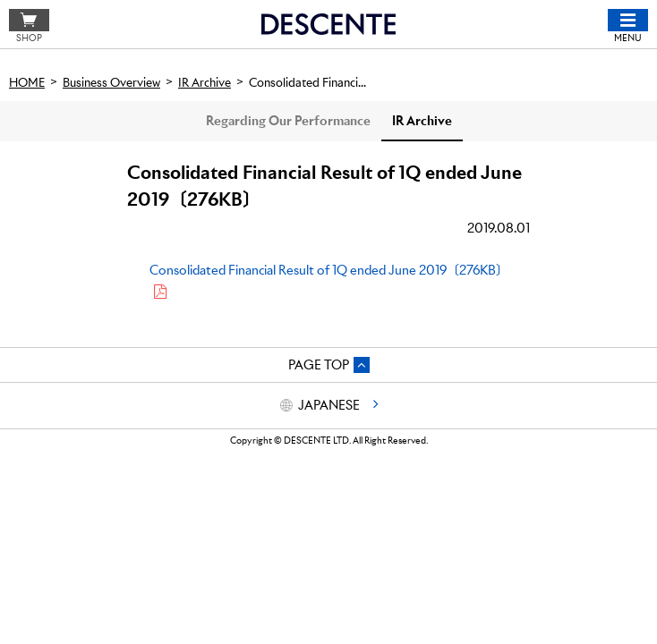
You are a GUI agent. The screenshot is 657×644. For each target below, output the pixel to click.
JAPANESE (329, 405)
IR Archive (422, 121)
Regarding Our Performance (288, 121)
